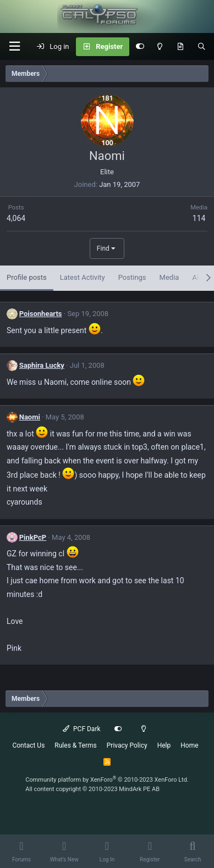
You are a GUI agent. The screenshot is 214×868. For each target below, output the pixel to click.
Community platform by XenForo (107, 780)
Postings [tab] (132, 277)
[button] (14, 46)
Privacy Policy (127, 745)
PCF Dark (81, 729)
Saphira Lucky (42, 365)
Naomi (30, 417)
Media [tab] (169, 277)
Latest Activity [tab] (83, 277)
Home (189, 745)
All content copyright (92, 789)
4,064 (16, 218)
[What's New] (180, 47)
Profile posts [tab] (27, 277)
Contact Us (28, 745)
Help (164, 745)
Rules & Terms (75, 745)
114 (199, 218)
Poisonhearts (41, 314)
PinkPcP (33, 537)
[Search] (202, 47)
